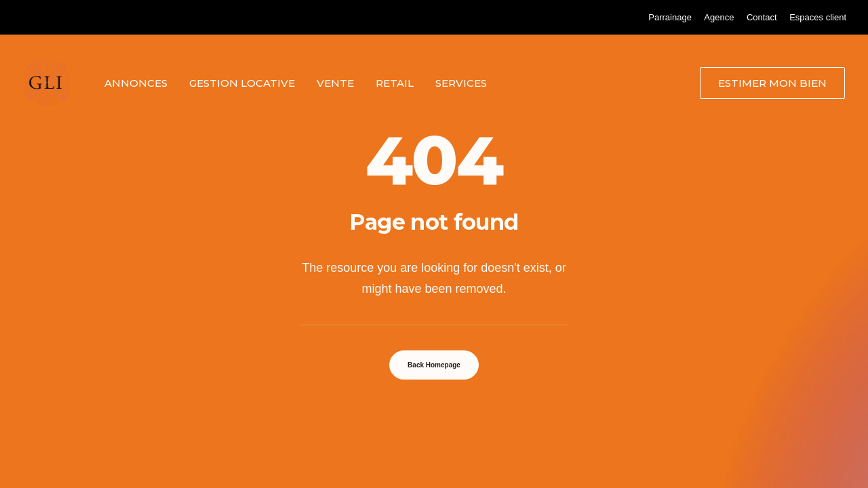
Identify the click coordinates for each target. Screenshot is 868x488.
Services (461, 83)
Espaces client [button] (818, 17)
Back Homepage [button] (434, 365)
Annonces (136, 83)
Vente (335, 83)
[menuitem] (670, 17)
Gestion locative (242, 83)
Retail (395, 83)
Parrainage (670, 17)
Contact (762, 17)
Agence (719, 17)
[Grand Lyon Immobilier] (47, 83)
